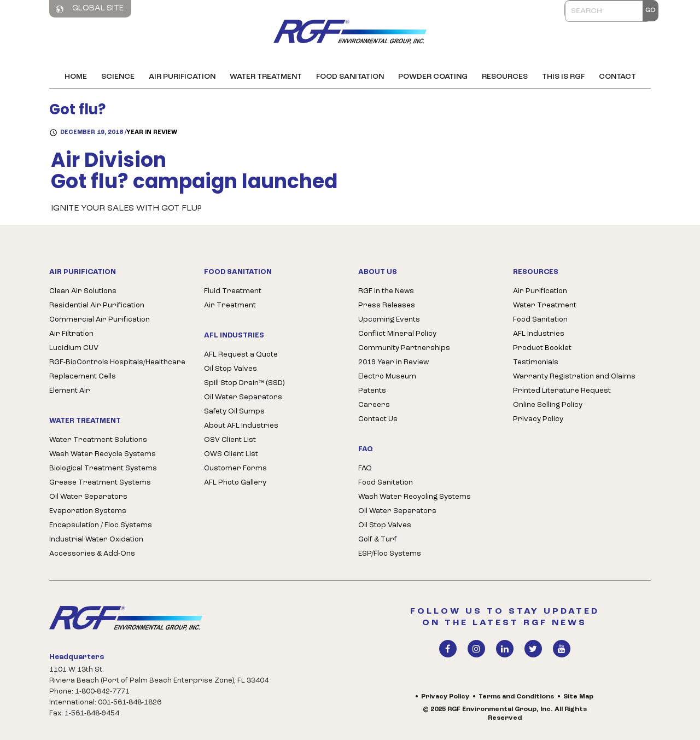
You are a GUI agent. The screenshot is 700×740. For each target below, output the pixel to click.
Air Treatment (230, 305)
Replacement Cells (83, 377)
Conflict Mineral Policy (397, 334)
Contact (617, 77)
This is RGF (563, 77)
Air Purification (182, 77)
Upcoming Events (389, 320)
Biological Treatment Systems (103, 468)
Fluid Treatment (233, 291)
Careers (374, 405)
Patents (372, 391)
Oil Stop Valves (231, 369)
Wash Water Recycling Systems (415, 497)
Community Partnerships (404, 348)
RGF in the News (386, 291)
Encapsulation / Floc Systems (101, 525)
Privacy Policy (538, 419)
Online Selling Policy (548, 405)
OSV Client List (230, 440)
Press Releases (387, 305)
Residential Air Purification (97, 305)
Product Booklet (542, 348)
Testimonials (536, 362)
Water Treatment (266, 77)
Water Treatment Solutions (98, 440)
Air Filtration (71, 334)
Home (76, 77)
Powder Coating (433, 77)
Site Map (578, 697)
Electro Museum (387, 377)
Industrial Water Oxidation (96, 540)
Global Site (90, 9)
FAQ (365, 468)
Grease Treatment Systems (100, 483)
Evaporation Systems (88, 511)
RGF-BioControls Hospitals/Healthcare (117, 362)
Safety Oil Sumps (234, 412)
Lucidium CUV (74, 348)
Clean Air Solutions (83, 291)
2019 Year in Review (393, 362)
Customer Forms (235, 468)
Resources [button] (505, 77)
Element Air (70, 391)
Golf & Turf (378, 540)
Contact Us (378, 419)
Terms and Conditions (516, 697)
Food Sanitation (350, 77)
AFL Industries (539, 334)
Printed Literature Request (562, 391)
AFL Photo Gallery (235, 483)
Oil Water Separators (88, 497)
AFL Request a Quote (241, 355)
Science (118, 77)
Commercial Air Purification (100, 320)
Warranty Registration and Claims (574, 377)
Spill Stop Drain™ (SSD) (244, 383)
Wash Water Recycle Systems (103, 454)
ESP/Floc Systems (390, 554)
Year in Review (152, 133)
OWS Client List (231, 454)
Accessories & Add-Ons (92, 554)
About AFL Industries (241, 426)
